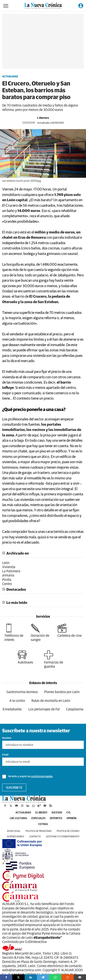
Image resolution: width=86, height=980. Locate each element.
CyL (69, 813)
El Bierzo (41, 813)
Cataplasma (75, 709)
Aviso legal (14, 831)
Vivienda (9, 567)
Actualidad (10, 77)
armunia (8, 575)
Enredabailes (12, 709)
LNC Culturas (18, 818)
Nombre (7, 738)
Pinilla (7, 580)
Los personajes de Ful (44, 709)
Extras (43, 824)
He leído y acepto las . (28, 777)
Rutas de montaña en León (51, 701)
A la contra (17, 701)
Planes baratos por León (62, 692)
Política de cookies (68, 831)
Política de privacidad (39, 831)
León (6, 563)
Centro (7, 584)
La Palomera (11, 571)
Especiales (38, 818)
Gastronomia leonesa (22, 692)
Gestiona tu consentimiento (63, 837)
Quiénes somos (15, 837)
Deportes (56, 818)
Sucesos (57, 813)
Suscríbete (14, 788)
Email (5, 755)
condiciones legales (42, 777)
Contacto (35, 837)
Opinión (71, 818)
